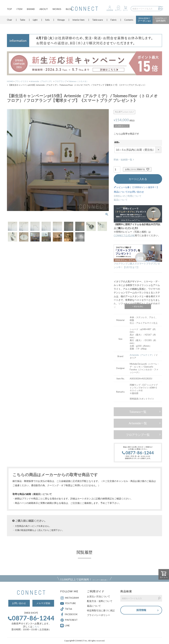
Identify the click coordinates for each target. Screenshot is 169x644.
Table (22, 21)
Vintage (61, 21)
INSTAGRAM (69, 598)
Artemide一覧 (138, 423)
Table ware (98, 21)
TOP (9, 9)
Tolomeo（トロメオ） (78, 81)
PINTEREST (69, 620)
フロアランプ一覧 (138, 435)
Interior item (78, 21)
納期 (117, 143)
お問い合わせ (19, 603)
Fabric (114, 21)
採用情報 (141, 610)
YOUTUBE (68, 603)
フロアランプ (61, 81)
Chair (9, 21)
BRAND (31, 9)
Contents (129, 21)
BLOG (69, 9)
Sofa (47, 21)
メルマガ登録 (43, 603)
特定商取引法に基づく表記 (101, 610)
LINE (67, 625)
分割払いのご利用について (128, 196)
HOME (10, 81)
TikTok (66, 609)
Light (35, 21)
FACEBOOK (69, 615)
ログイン (118, 10)
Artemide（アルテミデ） (42, 81)
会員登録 (110, 10)
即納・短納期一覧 (123, 160)
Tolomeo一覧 (138, 412)
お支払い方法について (99, 596)
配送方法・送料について (100, 601)
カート (125, 10)
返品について (121, 200)
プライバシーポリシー (99, 615)
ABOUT (44, 9)
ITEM (19, 9)
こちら (36, 626)
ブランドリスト (22, 81)
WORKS (57, 9)
